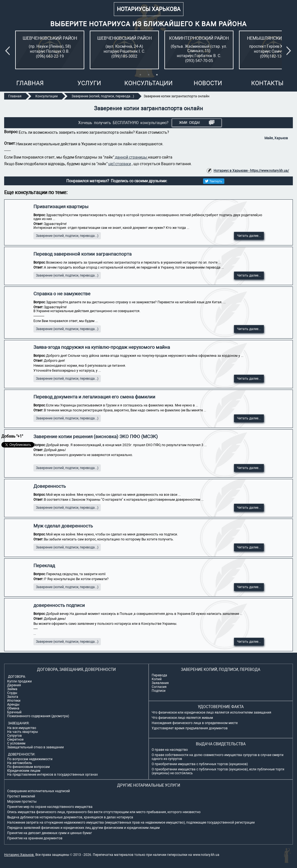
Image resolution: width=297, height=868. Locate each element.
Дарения (14, 685)
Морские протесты (22, 802)
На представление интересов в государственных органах (52, 775)
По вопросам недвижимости (30, 759)
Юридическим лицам (24, 771)
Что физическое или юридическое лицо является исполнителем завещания (211, 712)
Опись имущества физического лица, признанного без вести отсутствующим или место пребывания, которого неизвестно (104, 812)
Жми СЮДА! (197, 123)
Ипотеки (14, 701)
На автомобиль (20, 763)
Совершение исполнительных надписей (39, 791)
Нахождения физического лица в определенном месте (195, 723)
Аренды (13, 704)
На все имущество (22, 728)
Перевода (159, 675)
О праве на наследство (170, 750)
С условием (16, 743)
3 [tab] (157, 75)
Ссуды (12, 693)
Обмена (13, 708)
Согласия (159, 687)
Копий (157, 679)
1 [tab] (140, 75)
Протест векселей (21, 796)
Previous (9, 51)
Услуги (89, 83)
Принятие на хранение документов (35, 838)
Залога (13, 697)
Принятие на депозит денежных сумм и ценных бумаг (50, 833)
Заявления (160, 683)
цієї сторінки (120, 164)
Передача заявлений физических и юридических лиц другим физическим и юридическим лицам (83, 828)
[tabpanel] (50, 50)
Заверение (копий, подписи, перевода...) (67, 236)
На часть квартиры (23, 732)
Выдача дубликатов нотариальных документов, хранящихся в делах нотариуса (70, 817)
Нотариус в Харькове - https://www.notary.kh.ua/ (251, 171)
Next (290, 51)
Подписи (159, 691)
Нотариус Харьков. (19, 855)
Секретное (15, 740)
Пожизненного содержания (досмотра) (38, 716)
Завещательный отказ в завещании (36, 747)
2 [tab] (149, 75)
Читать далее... (249, 236)
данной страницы (131, 157)
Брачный (14, 712)
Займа (12, 689)
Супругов (15, 736)
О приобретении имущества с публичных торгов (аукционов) (200, 764)
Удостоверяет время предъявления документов (190, 728)
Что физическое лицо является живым (182, 718)
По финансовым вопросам (28, 767)
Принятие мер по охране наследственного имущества (50, 807)
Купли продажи (19, 681)
